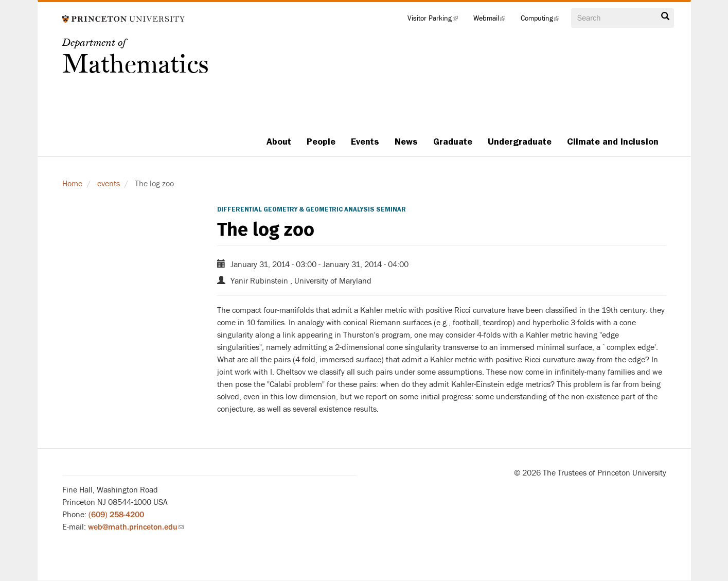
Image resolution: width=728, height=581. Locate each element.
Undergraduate (520, 142)
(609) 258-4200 (116, 515)
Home (72, 184)
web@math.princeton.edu (136, 527)
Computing (544, 21)
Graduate (453, 142)
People (321, 142)
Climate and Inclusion (613, 142)
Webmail (493, 21)
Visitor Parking (437, 21)
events (109, 184)
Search (665, 16)
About (279, 142)
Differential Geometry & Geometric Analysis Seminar (312, 209)
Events (365, 142)
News (406, 142)
